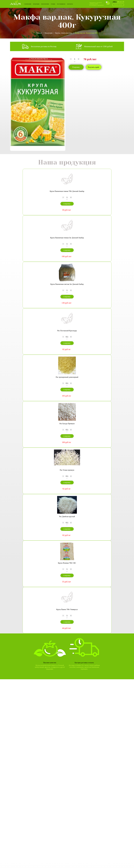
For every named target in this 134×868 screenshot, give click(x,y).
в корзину (67, 204)
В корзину (76, 67)
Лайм (15, 3)
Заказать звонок (118, 5)
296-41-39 (118, 2)
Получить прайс (94, 67)
